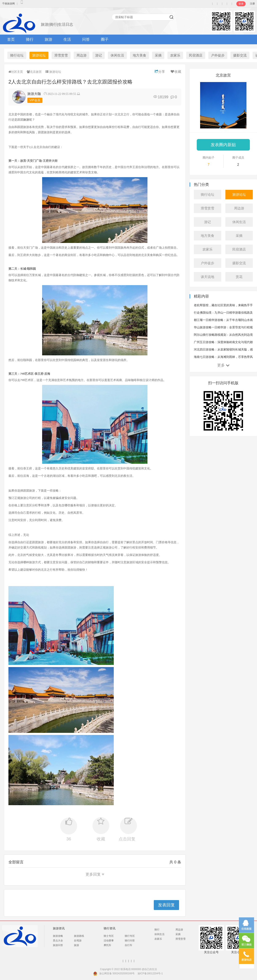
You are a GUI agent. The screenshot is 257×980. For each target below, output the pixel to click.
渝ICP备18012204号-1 (150, 973)
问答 (86, 39)
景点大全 (58, 941)
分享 (160, 72)
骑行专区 (130, 936)
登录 (241, 4)
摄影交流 (240, 55)
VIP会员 (35, 100)
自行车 (128, 945)
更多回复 (95, 874)
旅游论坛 (39, 55)
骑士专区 (109, 936)
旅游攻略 (58, 936)
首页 (11, 39)
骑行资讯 (110, 928)
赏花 (239, 277)
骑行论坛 (17, 55)
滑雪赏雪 (61, 55)
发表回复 (166, 905)
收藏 (176, 72)
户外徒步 (218, 55)
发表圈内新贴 (223, 145)
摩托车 (107, 945)
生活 (67, 39)
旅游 (48, 39)
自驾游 (78, 941)
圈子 (105, 39)
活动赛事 (109, 941)
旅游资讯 (59, 928)
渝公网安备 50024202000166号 (117, 973)
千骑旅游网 (8, 4)
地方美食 (139, 55)
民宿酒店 (196, 55)
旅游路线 (79, 936)
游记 (99, 55)
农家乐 (175, 55)
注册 (252, 4)
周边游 (82, 55)
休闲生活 (117, 55)
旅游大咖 (34, 94)
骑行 (30, 39)
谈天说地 (207, 277)
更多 (223, 365)
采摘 (158, 55)
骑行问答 (130, 941)
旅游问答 (58, 945)
